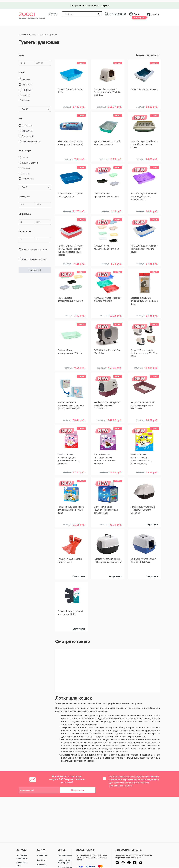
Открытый (27, 123)
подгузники (28, 176)
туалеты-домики (30, 160)
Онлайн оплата (65, 855)
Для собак (42, 864)
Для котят (42, 860)
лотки (25, 155)
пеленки (26, 166)
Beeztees (26, 77)
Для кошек (42, 855)
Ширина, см (25, 212)
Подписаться (78, 787)
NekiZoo (26, 98)
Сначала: (141, 53)
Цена (21, 53)
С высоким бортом (31, 139)
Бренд (22, 70)
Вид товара (25, 148)
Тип (21, 116)
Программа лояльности (22, 857)
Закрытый (27, 129)
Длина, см (24, 194)
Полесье (26, 93)
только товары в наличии (35, 247)
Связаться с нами (22, 864)
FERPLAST (27, 82)
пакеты (26, 171)
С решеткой (28, 134)
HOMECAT (27, 88)
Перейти (106, 3)
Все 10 (35, 107)
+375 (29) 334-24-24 (118, 12)
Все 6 (35, 185)
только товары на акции (34, 257)
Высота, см (25, 229)
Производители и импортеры (65, 861)
